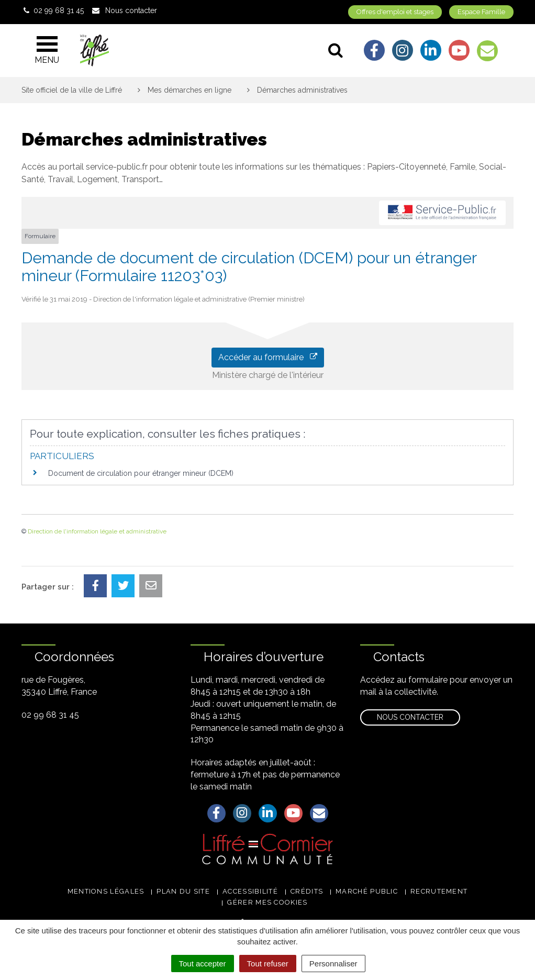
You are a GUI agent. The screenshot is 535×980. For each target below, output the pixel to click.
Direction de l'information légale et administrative (97, 531)
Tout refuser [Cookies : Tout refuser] (268, 964)
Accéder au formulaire (268, 357)
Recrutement (439, 891)
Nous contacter (410, 717)
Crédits (307, 891)
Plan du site (183, 891)
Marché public (367, 891)
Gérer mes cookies (267, 902)
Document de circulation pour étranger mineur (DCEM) (141, 473)
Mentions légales (106, 891)
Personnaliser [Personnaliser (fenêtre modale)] (333, 964)
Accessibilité (250, 891)
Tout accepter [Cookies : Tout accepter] (203, 964)
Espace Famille (481, 12)
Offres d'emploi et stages (395, 12)
